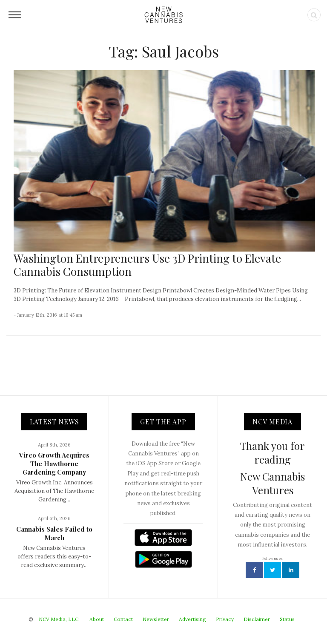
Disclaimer (257, 619)
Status (287, 619)
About (97, 619)
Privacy (225, 619)
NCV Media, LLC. (59, 619)
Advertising (192, 619)
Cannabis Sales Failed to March (54, 533)
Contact (123, 619)
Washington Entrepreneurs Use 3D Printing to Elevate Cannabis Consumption (147, 265)
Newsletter (156, 619)
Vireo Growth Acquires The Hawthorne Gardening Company (54, 464)
